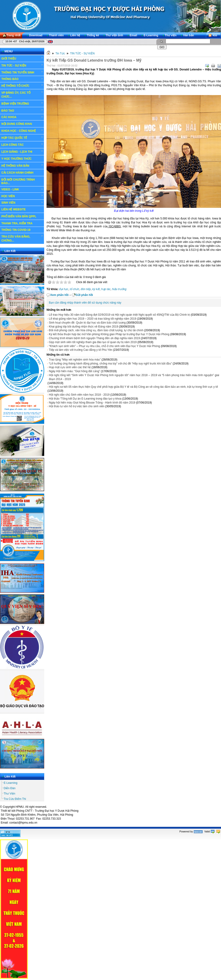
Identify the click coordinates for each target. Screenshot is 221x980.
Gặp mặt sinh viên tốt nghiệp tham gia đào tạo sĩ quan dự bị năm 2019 (93, 342)
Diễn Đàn (10, 788)
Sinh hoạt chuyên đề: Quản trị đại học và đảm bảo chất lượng (87, 323)
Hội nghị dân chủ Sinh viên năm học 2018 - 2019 (79, 395)
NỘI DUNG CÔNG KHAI (17, 124)
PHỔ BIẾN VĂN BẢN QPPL (19, 216)
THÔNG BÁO (22, 79)
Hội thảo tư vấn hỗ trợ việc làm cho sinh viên (77, 406)
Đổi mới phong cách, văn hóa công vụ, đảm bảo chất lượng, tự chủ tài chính (96, 330)
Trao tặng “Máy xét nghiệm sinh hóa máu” (75, 360)
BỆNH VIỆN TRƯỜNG (22, 103)
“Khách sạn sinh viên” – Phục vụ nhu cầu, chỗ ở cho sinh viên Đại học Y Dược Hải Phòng (104, 346)
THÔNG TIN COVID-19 (16, 230)
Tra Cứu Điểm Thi (15, 799)
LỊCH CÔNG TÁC (22, 145)
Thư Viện (9, 794)
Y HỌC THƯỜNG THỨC (17, 159)
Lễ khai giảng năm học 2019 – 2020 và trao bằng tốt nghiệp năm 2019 (93, 319)
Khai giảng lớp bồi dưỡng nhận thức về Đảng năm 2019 (84, 327)
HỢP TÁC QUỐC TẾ (22, 138)
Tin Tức (60, 53)
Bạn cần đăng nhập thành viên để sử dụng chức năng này (85, 303)
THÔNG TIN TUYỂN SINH (22, 72)
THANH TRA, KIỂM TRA (17, 223)
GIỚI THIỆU (22, 58)
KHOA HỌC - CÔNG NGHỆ (22, 131)
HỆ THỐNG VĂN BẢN (22, 166)
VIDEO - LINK (22, 189)
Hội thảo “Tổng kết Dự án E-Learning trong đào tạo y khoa (85, 399)
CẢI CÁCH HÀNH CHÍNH (17, 173)
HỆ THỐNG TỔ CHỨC (22, 86)
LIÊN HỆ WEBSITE (13, 209)
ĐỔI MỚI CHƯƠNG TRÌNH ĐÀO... (18, 181)
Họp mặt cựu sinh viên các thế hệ (70, 367)
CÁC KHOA (22, 117)
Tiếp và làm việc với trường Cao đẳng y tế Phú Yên (81, 350)
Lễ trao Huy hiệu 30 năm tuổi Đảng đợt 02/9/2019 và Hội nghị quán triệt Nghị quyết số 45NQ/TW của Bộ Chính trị (119, 315)
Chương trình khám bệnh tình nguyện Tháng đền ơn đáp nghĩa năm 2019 (94, 338)
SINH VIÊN (22, 203)
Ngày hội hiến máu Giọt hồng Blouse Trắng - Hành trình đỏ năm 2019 (92, 403)
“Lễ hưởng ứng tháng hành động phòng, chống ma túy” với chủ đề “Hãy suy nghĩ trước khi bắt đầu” (110, 364)
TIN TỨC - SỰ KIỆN (22, 65)
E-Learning (11, 783)
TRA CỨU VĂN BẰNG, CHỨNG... (22, 238)
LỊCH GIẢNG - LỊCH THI (22, 152)
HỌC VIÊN (22, 196)
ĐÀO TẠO (22, 110)
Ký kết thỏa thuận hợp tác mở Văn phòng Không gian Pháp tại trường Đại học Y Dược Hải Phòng (109, 334)
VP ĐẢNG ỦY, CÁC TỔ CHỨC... (22, 94)
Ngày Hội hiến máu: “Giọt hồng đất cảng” (74, 371)
